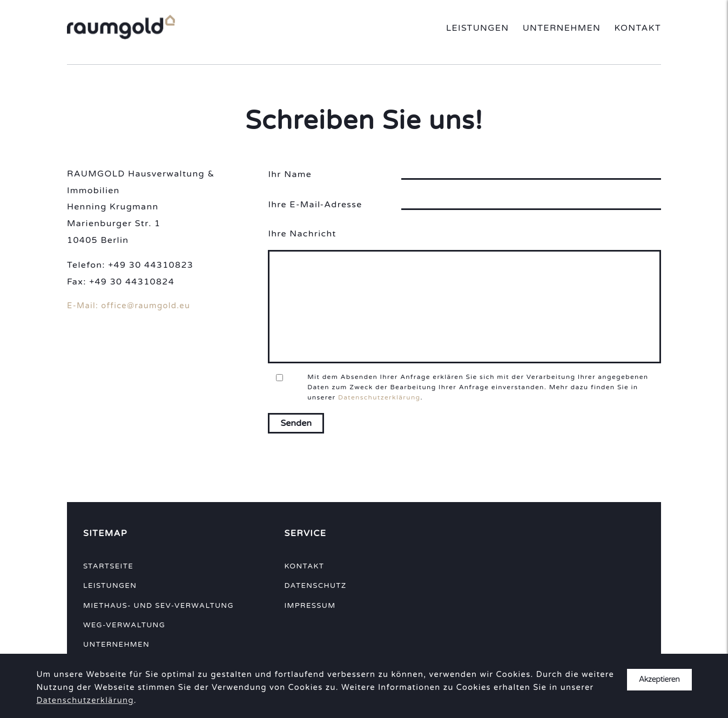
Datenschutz (315, 586)
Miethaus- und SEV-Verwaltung (159, 606)
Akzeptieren (659, 679)
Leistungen (477, 28)
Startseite (108, 566)
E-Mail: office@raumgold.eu (129, 306)
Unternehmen (562, 28)
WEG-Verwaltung (124, 625)
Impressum (310, 606)
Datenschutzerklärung (379, 397)
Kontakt (638, 28)
